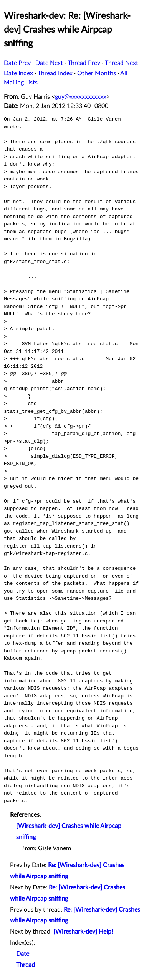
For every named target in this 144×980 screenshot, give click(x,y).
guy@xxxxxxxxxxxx (81, 97)
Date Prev (17, 63)
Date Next (49, 63)
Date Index (18, 73)
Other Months (97, 73)
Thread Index (55, 73)
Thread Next (122, 63)
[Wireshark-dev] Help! (83, 932)
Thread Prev (84, 63)
